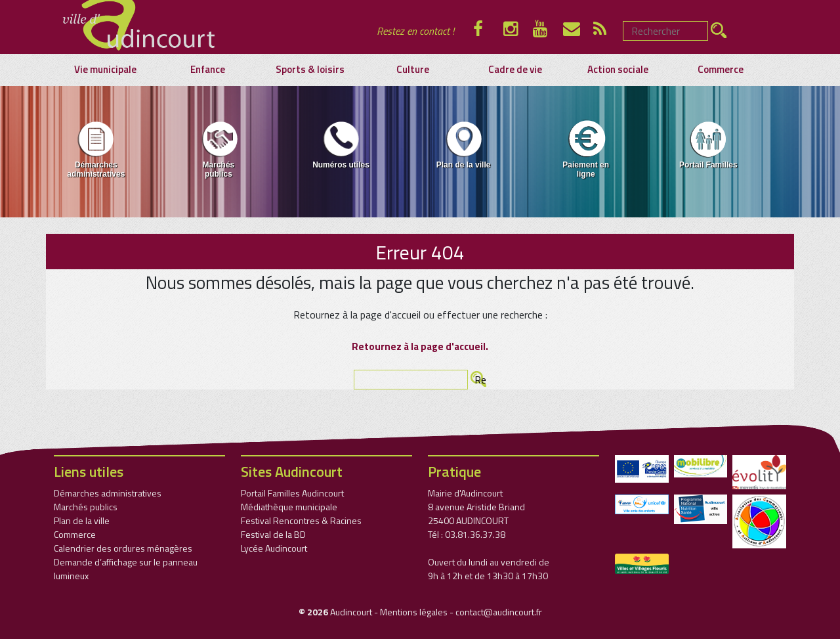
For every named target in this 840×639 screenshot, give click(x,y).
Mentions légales (414, 612)
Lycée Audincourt (274, 548)
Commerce (721, 70)
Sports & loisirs (310, 70)
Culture (413, 70)
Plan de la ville (464, 144)
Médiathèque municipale (289, 507)
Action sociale (618, 70)
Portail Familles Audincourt (292, 493)
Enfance (208, 70)
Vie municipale (105, 70)
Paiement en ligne (586, 149)
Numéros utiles (341, 144)
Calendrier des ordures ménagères (123, 548)
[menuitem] (96, 152)
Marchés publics (218, 149)
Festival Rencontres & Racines (301, 520)
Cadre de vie (515, 70)
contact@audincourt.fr (499, 612)
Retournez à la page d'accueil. (420, 346)
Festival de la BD (273, 534)
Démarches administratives (96, 149)
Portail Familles (708, 144)
